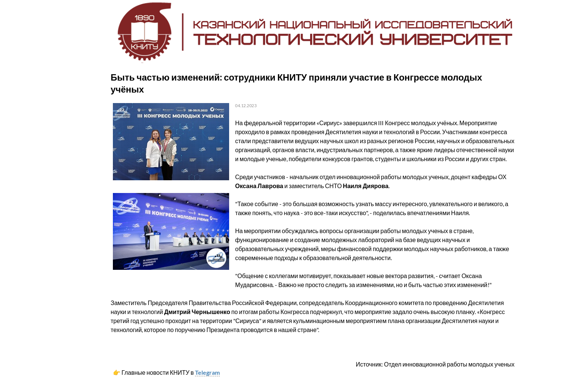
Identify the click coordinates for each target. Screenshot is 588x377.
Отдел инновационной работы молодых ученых (449, 364)
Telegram (207, 372)
